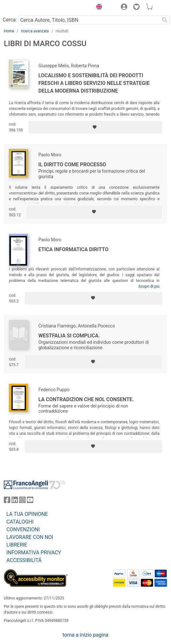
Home (9, 31)
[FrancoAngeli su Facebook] (7, 501)
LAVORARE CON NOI (30, 537)
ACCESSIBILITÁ (24, 560)
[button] (97, 8)
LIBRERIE (17, 545)
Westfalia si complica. (69, 336)
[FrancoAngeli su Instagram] (22, 501)
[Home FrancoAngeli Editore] (26, 8)
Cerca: (10, 20)
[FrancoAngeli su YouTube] (30, 501)
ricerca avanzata (35, 31)
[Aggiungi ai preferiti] (95, 127)
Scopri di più (149, 286)
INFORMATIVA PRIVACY (34, 553)
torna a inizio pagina (85, 635)
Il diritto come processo (72, 165)
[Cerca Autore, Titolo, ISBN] (89, 20)
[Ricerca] (165, 20)
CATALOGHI (20, 522)
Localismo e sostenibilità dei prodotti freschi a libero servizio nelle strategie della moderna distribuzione (94, 83)
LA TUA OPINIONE (27, 514)
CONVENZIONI (23, 529)
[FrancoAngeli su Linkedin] (15, 501)
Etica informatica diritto (73, 249)
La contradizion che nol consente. (86, 399)
